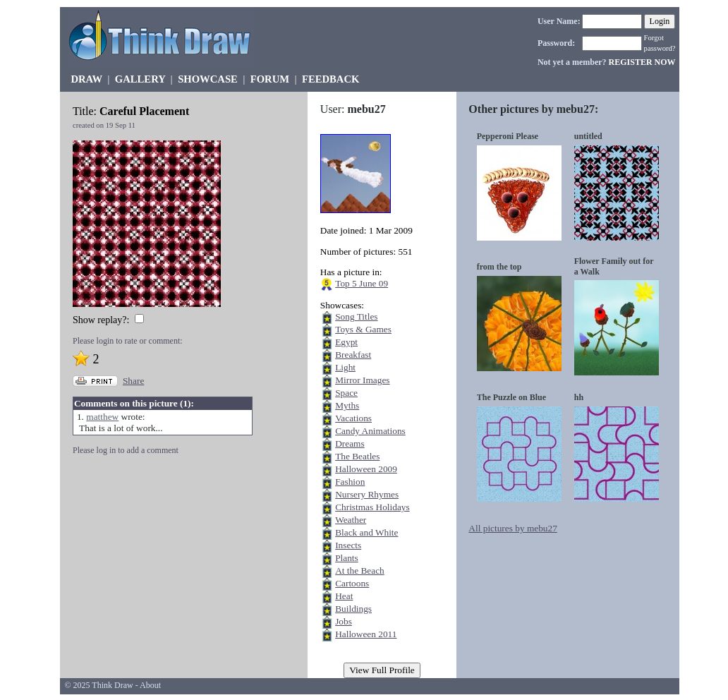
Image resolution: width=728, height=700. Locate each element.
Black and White (366, 532)
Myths (347, 405)
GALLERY (140, 79)
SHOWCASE (208, 79)
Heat (344, 596)
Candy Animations (370, 431)
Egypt (346, 342)
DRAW (86, 79)
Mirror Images (362, 380)
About (150, 685)
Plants (347, 558)
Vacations (353, 418)
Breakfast (353, 355)
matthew (102, 417)
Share (133, 381)
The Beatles (357, 456)
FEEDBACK (330, 79)
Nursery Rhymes (367, 494)
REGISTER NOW (642, 62)
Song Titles (356, 316)
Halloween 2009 (366, 469)
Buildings (353, 609)
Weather (351, 520)
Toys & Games (363, 329)
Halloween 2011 (366, 634)
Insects (348, 545)
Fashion (350, 482)
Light (345, 367)
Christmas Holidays (372, 507)
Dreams (350, 443)
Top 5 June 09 (362, 283)
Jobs (344, 621)
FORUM (270, 79)
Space (346, 393)
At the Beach (360, 571)
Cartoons (352, 583)
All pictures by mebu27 (513, 528)
